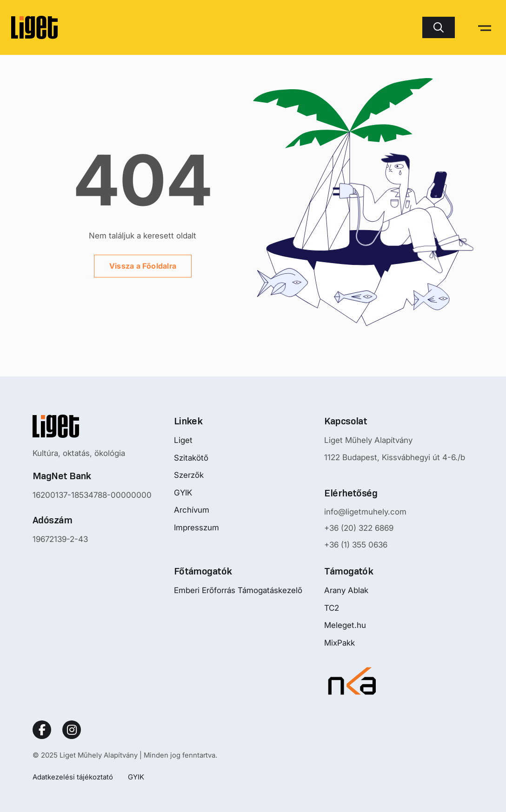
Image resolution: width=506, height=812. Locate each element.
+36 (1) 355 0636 (356, 545)
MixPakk (340, 643)
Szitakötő (191, 458)
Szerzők (189, 475)
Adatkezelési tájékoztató (73, 777)
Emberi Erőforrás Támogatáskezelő (238, 590)
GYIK (183, 493)
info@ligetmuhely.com (365, 512)
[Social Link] (42, 730)
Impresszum (196, 528)
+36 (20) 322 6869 (359, 528)
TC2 (332, 608)
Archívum (192, 510)
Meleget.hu (345, 625)
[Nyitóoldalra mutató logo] (92, 426)
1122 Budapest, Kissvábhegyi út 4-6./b (395, 457)
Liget (183, 440)
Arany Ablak (346, 590)
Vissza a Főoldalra (143, 266)
